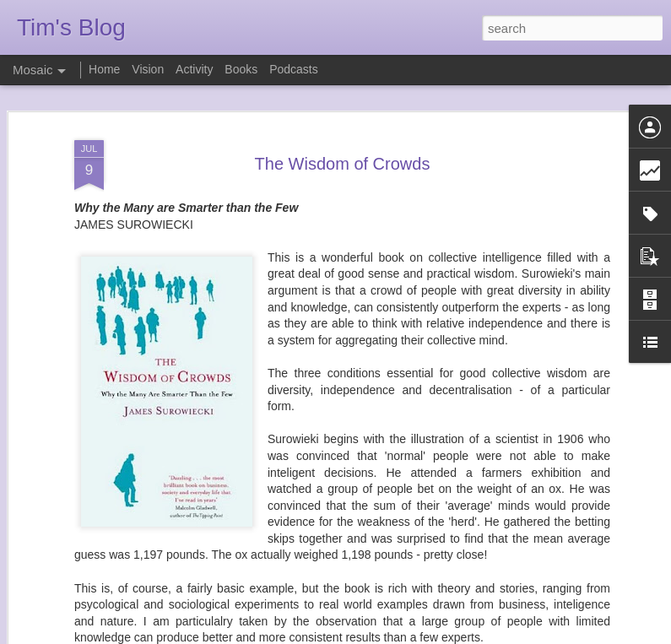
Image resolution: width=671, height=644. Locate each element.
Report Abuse (438, 635)
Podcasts (294, 69)
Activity (194, 69)
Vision (148, 69)
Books (241, 69)
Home (104, 69)
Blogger (389, 635)
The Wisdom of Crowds (343, 145)
